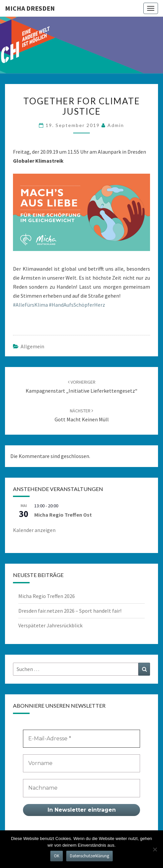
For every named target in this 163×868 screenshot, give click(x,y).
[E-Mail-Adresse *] (81, 739)
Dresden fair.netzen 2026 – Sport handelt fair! (70, 611)
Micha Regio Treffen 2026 (47, 596)
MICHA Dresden (30, 8)
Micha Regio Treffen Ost (63, 515)
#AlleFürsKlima (30, 305)
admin (116, 125)
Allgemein (32, 346)
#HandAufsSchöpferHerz (77, 305)
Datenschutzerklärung (89, 856)
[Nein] (155, 849)
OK (57, 856)
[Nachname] (81, 788)
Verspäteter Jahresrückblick (50, 625)
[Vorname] (81, 763)
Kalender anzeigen (34, 530)
